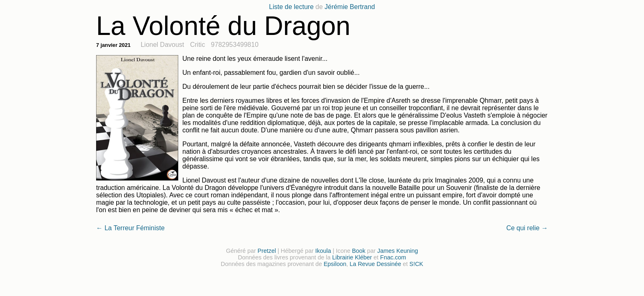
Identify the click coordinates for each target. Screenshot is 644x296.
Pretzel (267, 251)
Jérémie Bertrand (350, 7)
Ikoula (323, 251)
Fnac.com (393, 257)
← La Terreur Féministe (130, 228)
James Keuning (398, 251)
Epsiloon (335, 264)
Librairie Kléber (352, 257)
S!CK (416, 264)
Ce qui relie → (527, 228)
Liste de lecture (291, 7)
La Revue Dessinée (375, 264)
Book (359, 251)
